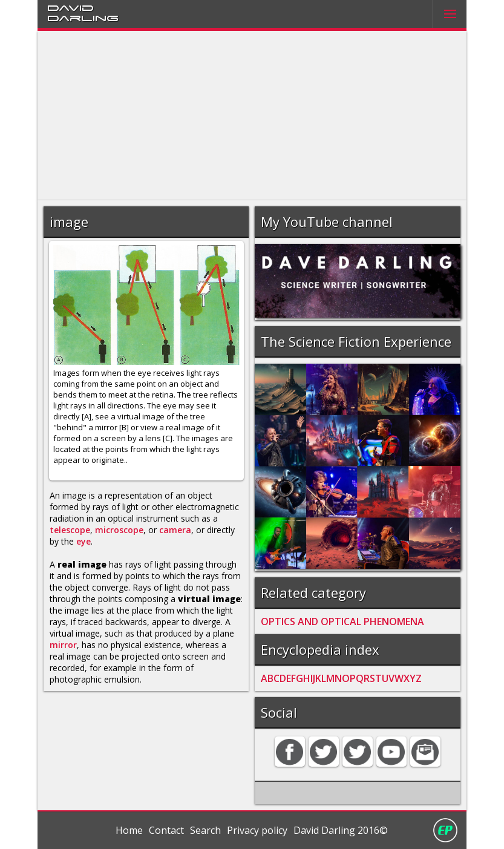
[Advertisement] (252, 116)
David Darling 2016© (341, 830)
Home (129, 830)
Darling (83, 18)
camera (175, 530)
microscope (119, 530)
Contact (166, 830)
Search (205, 830)
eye (83, 541)
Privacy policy (257, 830)
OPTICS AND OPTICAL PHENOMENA (342, 621)
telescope (70, 530)
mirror (63, 645)
